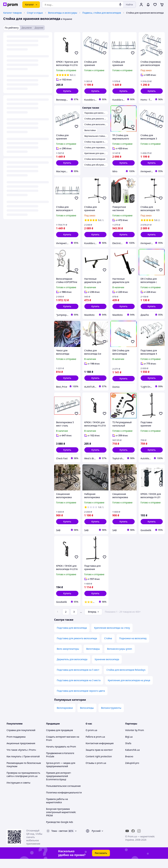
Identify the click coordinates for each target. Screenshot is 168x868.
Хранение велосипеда (107, 668)
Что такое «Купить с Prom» (21, 759)
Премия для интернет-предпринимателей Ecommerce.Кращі (59, 785)
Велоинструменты (111, 717)
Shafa (128, 752)
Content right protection (99, 766)
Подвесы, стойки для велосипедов (102, 13)
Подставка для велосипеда (72, 637)
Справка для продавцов (59, 739)
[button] (67, 91)
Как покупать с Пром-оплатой (23, 766)
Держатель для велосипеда (72, 668)
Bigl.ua (129, 746)
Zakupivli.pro (132, 772)
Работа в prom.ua (95, 746)
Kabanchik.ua (132, 759)
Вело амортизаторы (68, 658)
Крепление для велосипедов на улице (129, 689)
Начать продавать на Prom (61, 756)
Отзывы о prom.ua (96, 772)
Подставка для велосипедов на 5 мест (78, 679)
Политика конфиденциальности (64, 802)
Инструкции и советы (18, 792)
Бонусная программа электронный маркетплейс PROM (61, 821)
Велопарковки (65, 717)
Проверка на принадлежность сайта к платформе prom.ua (23, 784)
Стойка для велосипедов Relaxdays (126, 679)
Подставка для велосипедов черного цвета (81, 700)
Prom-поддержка (16, 746)
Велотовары (93, 658)
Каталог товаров (12, 13)
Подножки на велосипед (133, 647)
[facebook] (133, 840)
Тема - (59, 840)
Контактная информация (100, 752)
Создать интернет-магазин (61, 746)
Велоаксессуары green (120, 658)
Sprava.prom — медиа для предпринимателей (61, 774)
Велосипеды (87, 717)
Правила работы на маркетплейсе (57, 810)
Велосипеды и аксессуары (63, 13)
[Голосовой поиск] (120, 5)
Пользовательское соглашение (63, 795)
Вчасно (129, 766)
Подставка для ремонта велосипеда (77, 647)
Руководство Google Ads (60, 831)
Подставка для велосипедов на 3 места (79, 689)
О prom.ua (91, 739)
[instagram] (139, 840)
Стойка (108, 647)
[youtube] (127, 840)
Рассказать (101, 862)
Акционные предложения (21, 752)
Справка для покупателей (21, 739)
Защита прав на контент (99, 759)
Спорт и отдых (35, 13)
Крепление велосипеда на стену (112, 637)
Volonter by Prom (135, 739)
